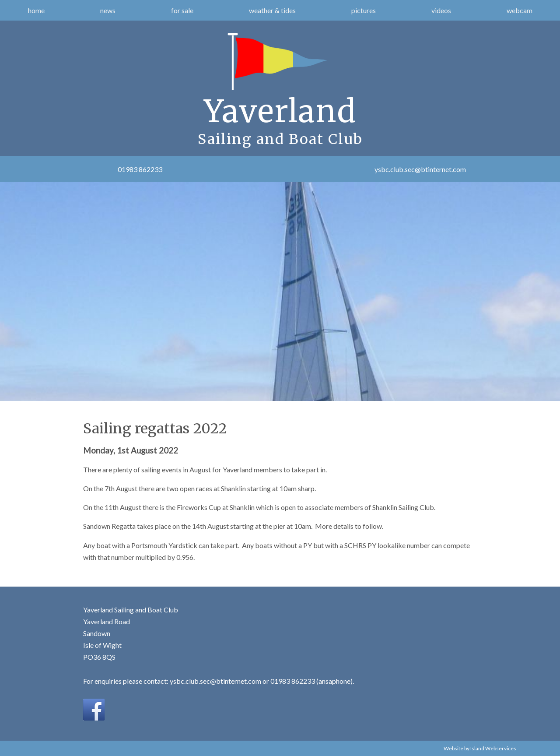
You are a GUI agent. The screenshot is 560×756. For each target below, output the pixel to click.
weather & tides (272, 10)
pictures (364, 10)
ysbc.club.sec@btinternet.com (420, 169)
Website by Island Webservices (480, 748)
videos (441, 10)
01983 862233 (140, 169)
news (108, 10)
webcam (520, 10)
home (36, 10)
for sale (182, 10)
